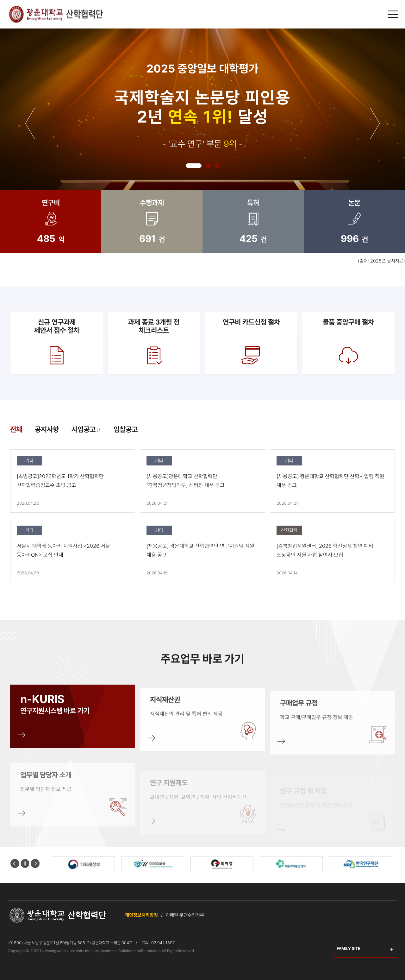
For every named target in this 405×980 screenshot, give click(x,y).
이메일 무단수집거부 (185, 915)
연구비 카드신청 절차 (251, 342)
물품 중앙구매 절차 (348, 342)
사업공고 (86, 429)
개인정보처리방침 (141, 915)
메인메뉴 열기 (394, 14)
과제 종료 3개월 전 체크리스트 (154, 342)
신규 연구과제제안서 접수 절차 (56, 342)
